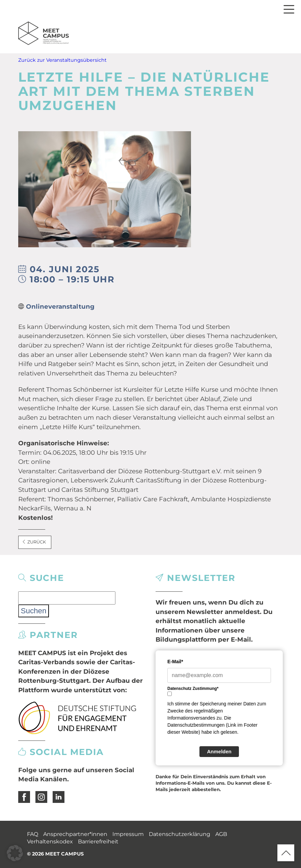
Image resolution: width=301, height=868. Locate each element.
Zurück (34, 542)
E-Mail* (175, 662)
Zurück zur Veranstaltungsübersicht (62, 60)
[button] (15, 853)
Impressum (128, 834)
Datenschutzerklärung (180, 834)
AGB (221, 834)
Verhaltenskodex (50, 842)
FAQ (33, 834)
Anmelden (219, 751)
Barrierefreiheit (98, 842)
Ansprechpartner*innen (75, 834)
